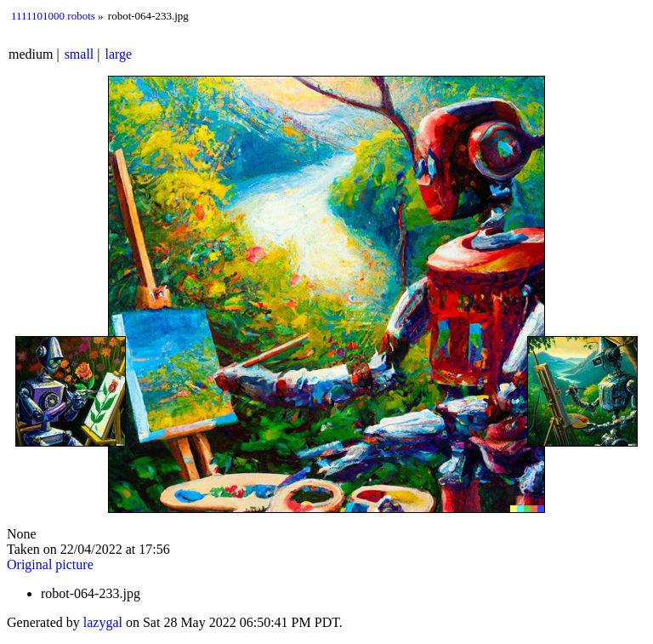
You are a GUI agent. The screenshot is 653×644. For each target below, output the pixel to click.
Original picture (50, 564)
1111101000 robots (53, 16)
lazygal (103, 622)
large (119, 54)
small (79, 54)
